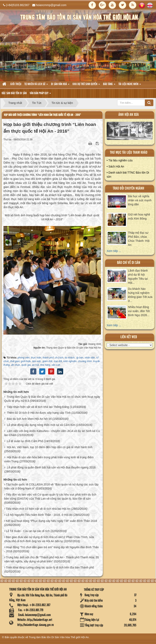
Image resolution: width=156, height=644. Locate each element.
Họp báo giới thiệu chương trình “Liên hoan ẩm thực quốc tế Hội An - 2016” (42, 115)
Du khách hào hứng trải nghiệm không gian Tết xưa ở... (140, 295)
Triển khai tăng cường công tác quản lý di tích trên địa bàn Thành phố (50, 567)
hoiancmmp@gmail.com (51, 5)
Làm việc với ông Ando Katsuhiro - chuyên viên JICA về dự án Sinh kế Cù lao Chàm (52, 433)
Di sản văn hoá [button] (60, 85)
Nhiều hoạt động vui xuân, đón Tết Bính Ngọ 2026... (139, 311)
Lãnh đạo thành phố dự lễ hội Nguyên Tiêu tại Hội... (138, 277)
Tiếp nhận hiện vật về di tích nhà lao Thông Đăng (38, 407)
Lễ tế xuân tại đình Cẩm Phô (25, 441)
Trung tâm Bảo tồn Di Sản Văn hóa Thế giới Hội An (59, 637)
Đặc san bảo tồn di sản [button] (14, 93)
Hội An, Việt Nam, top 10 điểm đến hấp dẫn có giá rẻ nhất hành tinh (50, 447)
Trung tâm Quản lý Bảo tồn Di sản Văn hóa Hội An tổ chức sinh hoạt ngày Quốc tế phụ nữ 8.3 (52, 399)
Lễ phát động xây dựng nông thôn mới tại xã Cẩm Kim (41, 425)
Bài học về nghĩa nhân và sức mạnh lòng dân (140, 200)
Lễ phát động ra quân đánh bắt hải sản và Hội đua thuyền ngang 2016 (51, 467)
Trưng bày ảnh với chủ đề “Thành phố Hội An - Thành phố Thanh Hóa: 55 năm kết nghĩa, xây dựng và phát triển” (52, 559)
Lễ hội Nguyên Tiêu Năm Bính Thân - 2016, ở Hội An (39, 515)
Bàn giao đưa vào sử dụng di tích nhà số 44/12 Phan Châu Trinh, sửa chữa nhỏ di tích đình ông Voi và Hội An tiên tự (49, 539)
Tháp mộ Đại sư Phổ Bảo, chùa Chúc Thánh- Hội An (139, 239)
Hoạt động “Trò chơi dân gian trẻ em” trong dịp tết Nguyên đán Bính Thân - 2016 (51, 549)
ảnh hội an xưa (129, 115)
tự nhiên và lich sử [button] (36, 85)
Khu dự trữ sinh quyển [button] (86, 85)
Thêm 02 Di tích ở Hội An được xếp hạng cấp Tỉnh (39, 413)
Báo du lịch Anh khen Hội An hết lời (29, 419)
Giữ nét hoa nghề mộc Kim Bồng (139, 216)
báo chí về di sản (129, 263)
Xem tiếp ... (114, 251)
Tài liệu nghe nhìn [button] (130, 85)
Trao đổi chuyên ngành (128, 188)
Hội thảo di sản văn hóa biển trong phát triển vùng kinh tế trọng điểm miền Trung (49, 459)
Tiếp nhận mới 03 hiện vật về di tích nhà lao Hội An (38, 509)
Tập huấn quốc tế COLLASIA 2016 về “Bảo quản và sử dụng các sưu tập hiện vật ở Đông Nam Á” (51, 486)
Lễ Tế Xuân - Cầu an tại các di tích (28, 531)
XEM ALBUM (130, 132)
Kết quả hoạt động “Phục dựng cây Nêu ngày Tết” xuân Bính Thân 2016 (51, 521)
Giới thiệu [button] (16, 84)
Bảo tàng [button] (109, 85)
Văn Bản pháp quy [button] (40, 94)
